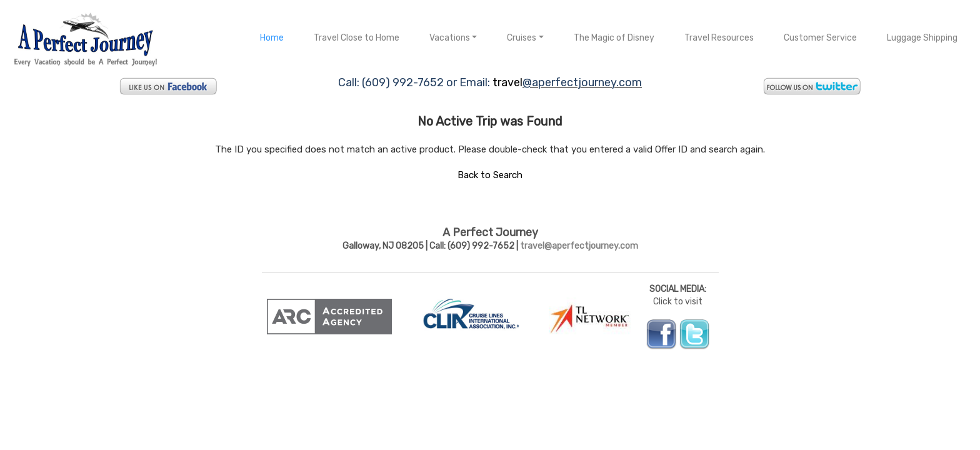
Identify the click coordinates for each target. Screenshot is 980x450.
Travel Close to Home (357, 38)
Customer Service (820, 38)
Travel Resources (719, 38)
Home (272, 38)
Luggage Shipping (922, 38)
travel (507, 82)
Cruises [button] (522, 38)
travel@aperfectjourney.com (579, 246)
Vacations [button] (450, 38)
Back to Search (490, 175)
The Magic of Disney (614, 38)
